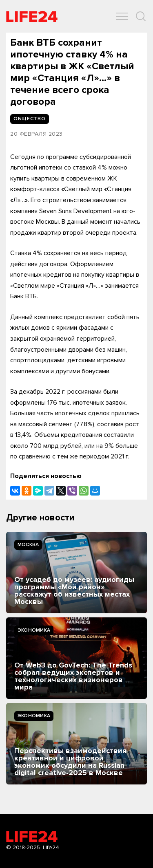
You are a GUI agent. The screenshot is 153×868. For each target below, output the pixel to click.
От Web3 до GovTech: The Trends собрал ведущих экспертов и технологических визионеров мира (73, 676)
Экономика (34, 630)
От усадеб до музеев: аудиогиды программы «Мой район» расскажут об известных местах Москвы (74, 590)
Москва (28, 545)
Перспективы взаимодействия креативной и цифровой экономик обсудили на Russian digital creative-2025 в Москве (70, 762)
